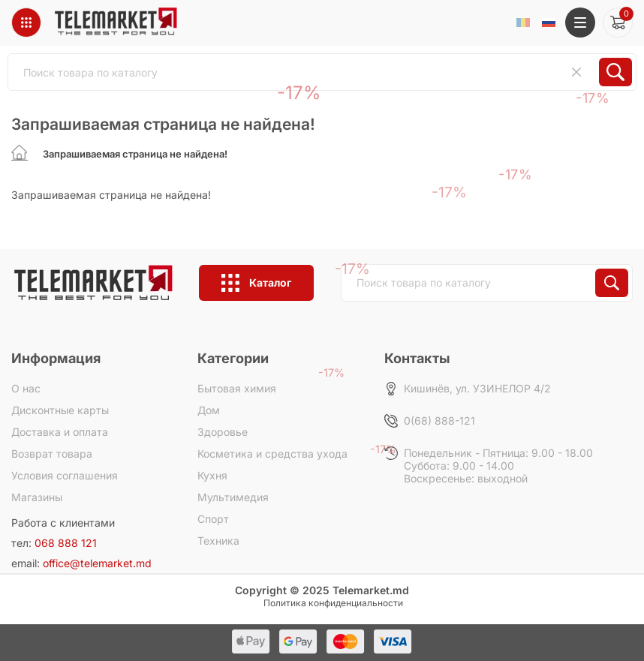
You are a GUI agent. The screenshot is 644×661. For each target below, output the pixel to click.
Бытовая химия (237, 388)
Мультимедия (233, 497)
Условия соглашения (65, 475)
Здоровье (223, 432)
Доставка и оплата (60, 432)
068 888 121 (66, 543)
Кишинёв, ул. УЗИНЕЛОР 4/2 (477, 388)
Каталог (256, 283)
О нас (26, 388)
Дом (209, 410)
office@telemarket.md (97, 563)
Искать (612, 283)
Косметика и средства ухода (272, 454)
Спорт (213, 519)
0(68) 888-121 (439, 421)
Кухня (212, 475)
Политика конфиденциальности (333, 603)
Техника (218, 541)
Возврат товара (52, 454)
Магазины (37, 497)
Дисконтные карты (60, 410)
